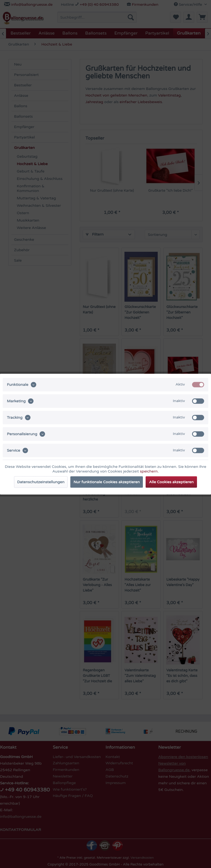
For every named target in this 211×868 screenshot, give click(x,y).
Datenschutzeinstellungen (41, 482)
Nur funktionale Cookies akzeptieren (107, 482)
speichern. (149, 471)
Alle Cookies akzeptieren (171, 482)
